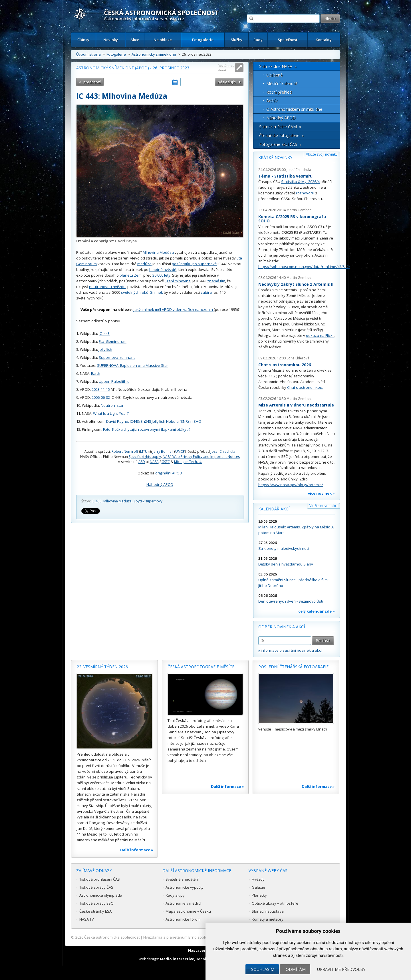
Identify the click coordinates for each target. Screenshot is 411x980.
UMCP (180, 451)
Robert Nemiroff (125, 451)
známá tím (216, 281)
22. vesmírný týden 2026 (102, 667)
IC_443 (104, 333)
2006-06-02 (101, 397)
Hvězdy (258, 879)
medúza (144, 264)
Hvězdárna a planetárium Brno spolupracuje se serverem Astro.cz (201, 937)
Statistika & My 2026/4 (300, 182)
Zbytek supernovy (148, 501)
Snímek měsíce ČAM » (280, 127)
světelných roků (135, 292)
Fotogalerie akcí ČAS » (280, 144)
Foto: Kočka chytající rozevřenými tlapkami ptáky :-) (147, 429)
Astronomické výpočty (185, 887)
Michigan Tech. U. (188, 462)
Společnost (288, 40)
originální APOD (169, 473)
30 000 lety (161, 275)
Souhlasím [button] (263, 969)
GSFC (166, 462)
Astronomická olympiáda (101, 895)
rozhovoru (305, 193)
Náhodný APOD (160, 484)
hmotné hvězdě (163, 269)
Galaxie (258, 887)
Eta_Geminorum (113, 341)
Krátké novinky (275, 157)
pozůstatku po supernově (194, 264)
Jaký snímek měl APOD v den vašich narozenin (174, 309)
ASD (142, 462)
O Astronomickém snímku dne (294, 109)
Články (83, 40)
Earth (96, 373)
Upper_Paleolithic (114, 381)
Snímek (157, 292)
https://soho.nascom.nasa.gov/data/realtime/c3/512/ (304, 267)
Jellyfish (105, 349)
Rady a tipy (175, 895)
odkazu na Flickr (320, 335)
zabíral (207, 292)
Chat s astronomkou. (305, 387)
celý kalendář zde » (317, 611)
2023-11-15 (101, 389)
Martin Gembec (299, 210)
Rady (258, 40)
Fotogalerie (203, 40)
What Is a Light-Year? (111, 413)
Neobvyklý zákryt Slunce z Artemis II (296, 284)
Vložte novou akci (324, 506)
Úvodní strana (88, 54)
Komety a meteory (268, 919)
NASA (154, 462)
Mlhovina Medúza (158, 252)
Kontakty (324, 40)
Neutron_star (112, 405)
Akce (135, 40)
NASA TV (87, 919)
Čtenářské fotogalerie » (281, 135)
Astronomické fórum (183, 919)
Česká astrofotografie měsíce (201, 667)
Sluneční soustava (268, 911)
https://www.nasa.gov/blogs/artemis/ (291, 485)
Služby (236, 40)
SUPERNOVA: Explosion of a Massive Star (133, 365)
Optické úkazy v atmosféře (275, 903)
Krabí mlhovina (178, 281)
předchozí (92, 82)
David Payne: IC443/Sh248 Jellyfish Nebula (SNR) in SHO (154, 421)
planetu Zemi (131, 275)
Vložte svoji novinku (322, 154)
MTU (144, 451)
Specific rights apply (145, 457)
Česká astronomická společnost (112, 937)
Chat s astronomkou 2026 (285, 365)
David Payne (126, 241)
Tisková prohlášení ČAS (100, 879)
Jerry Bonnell (163, 451)
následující (227, 82)
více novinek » (321, 493)
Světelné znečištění (182, 879)
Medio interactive (177, 959)
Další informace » (137, 850)
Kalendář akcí (274, 509)
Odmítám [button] (296, 969)
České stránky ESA (95, 911)
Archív (272, 101)
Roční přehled (279, 92)
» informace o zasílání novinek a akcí (290, 650)
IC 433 (97, 501)
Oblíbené (274, 75)
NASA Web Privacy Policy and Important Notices (201, 457)
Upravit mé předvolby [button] (341, 969)
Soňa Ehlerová (298, 358)
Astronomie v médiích (184, 903)
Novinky (111, 40)
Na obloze (163, 40)
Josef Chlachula (223, 451)
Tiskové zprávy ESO (96, 903)
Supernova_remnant (117, 357)
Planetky (259, 895)
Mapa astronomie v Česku (188, 911)
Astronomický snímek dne (154, 54)
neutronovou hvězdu (107, 287)
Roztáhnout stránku (227, 68)
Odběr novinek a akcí (282, 627)
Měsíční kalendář (282, 83)
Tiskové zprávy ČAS (96, 887)
